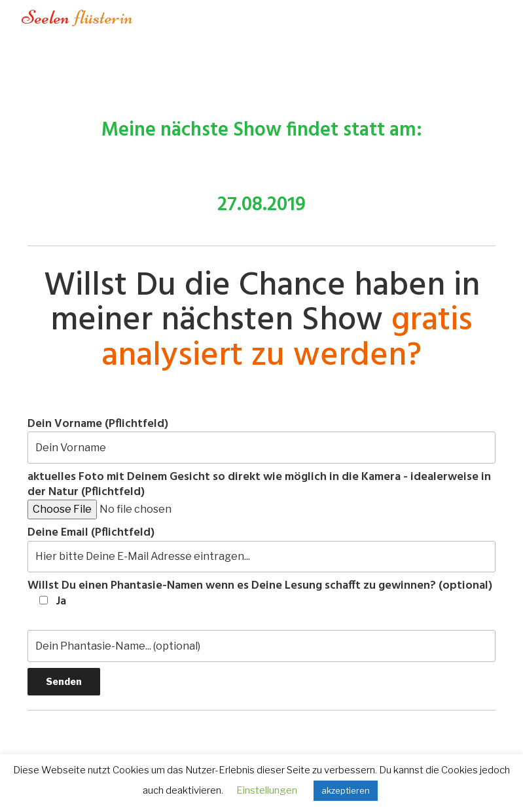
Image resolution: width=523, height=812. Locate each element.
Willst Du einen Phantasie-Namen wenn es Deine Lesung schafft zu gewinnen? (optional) (260, 594)
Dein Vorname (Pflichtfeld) (261, 440)
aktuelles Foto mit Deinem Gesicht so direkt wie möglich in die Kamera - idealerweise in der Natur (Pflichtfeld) (259, 495)
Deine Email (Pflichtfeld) (261, 549)
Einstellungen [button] (267, 790)
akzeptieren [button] (346, 790)
